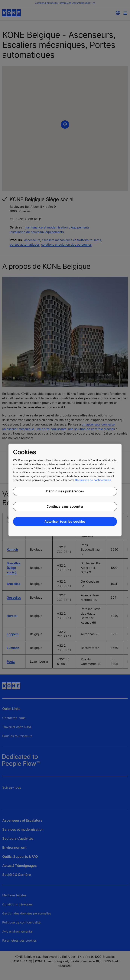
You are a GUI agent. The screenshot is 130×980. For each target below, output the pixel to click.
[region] (65, 490)
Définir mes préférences (65, 491)
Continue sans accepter (65, 506)
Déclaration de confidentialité (93, 480)
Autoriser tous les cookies (65, 522)
